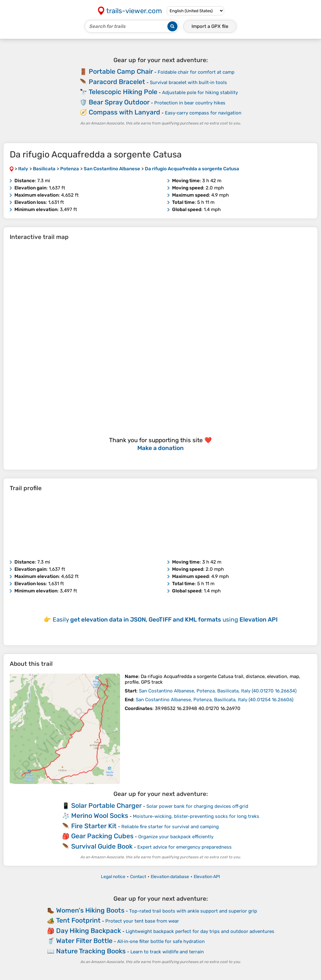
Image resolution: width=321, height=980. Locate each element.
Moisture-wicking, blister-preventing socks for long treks (196, 816)
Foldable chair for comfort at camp (196, 72)
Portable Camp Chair (121, 71)
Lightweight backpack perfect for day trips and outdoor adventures (200, 931)
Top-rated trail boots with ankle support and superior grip (193, 911)
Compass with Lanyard (124, 112)
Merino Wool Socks (100, 816)
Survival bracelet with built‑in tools (188, 82)
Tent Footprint (78, 920)
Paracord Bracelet (117, 82)
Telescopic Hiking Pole (123, 92)
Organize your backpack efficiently (176, 837)
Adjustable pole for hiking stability (200, 93)
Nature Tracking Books (91, 951)
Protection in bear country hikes (190, 103)
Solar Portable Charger (106, 805)
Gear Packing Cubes (102, 836)
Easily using (165, 620)
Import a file (210, 26)
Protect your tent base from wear (142, 921)
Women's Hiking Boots (90, 910)
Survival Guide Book (102, 846)
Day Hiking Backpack (89, 931)
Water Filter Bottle (84, 941)
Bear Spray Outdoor (119, 102)
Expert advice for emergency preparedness (184, 847)
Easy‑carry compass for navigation (203, 113)
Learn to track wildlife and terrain (167, 952)
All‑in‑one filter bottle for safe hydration (161, 941)
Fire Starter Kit (94, 826)
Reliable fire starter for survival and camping (170, 827)
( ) (218, 691)
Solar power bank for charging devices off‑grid (197, 806)
